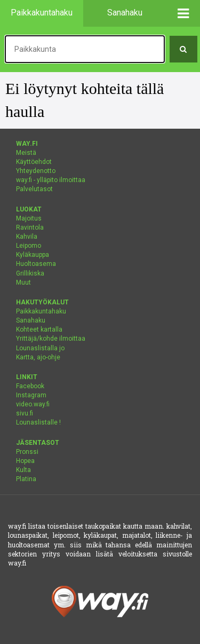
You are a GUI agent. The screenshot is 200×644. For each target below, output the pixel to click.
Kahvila (27, 237)
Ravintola (30, 227)
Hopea (25, 461)
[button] (184, 13)
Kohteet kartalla (39, 329)
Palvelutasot (34, 189)
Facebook (30, 386)
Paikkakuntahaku (41, 311)
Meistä (26, 153)
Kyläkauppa (33, 255)
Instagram (31, 395)
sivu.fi (25, 413)
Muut (23, 282)
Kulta (23, 470)
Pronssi (27, 452)
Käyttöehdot (34, 162)
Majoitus (29, 218)
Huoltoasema (36, 264)
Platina (26, 479)
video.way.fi (33, 404)
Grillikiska (30, 273)
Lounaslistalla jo (40, 348)
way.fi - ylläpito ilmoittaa (51, 180)
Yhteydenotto (36, 171)
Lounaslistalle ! (38, 422)
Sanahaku (31, 320)
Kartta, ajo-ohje (38, 357)
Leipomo (29, 246)
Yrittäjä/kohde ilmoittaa (51, 339)
